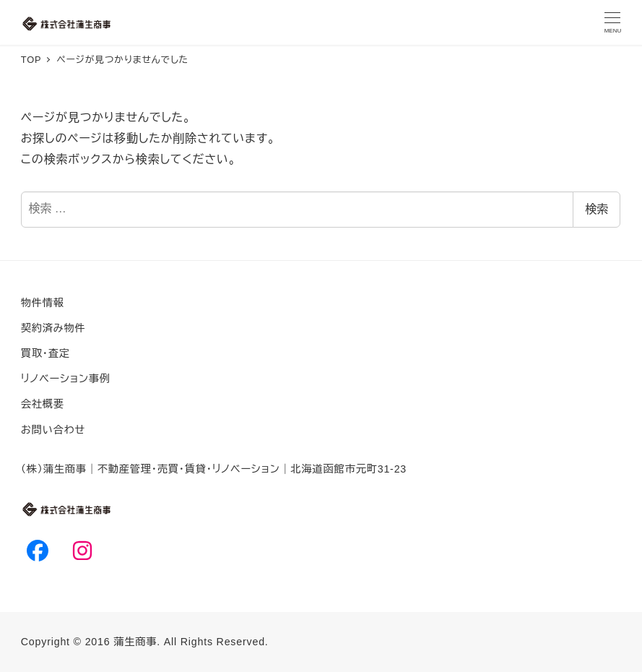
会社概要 (43, 404)
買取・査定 (45, 353)
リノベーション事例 (66, 379)
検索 (597, 209)
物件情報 (43, 303)
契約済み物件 (53, 328)
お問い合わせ (53, 430)
